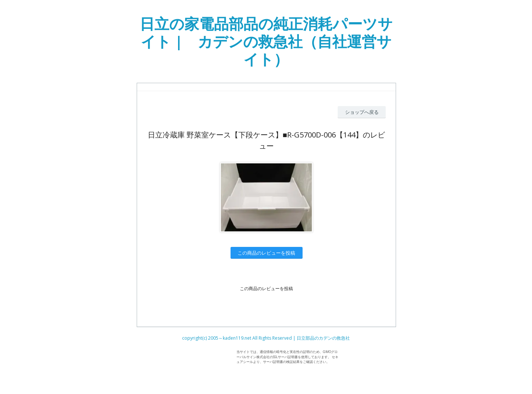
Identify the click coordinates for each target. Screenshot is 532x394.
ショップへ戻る (362, 112)
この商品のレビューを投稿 (266, 253)
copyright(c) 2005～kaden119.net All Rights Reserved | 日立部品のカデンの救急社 (266, 338)
